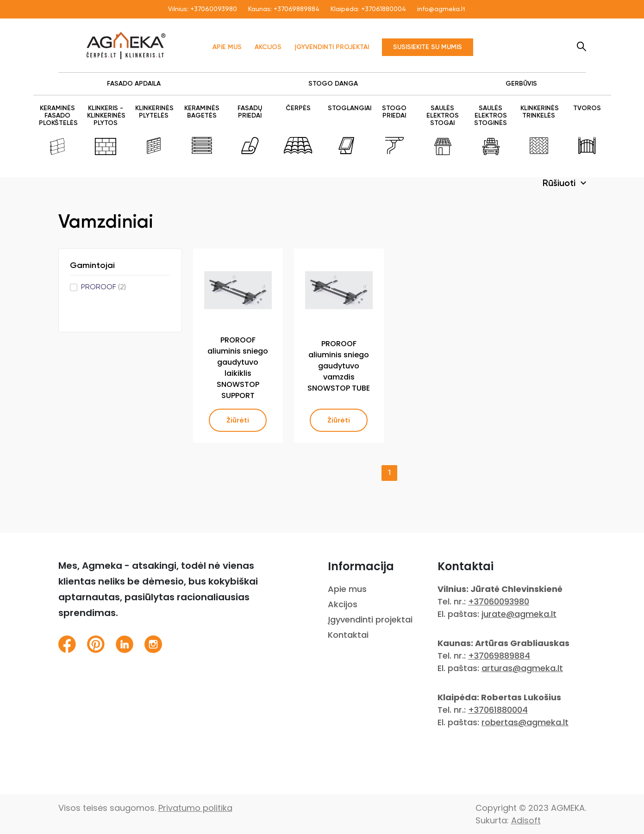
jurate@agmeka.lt (519, 614)
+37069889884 (297, 9)
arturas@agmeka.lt (522, 668)
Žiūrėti (238, 420)
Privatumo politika (195, 808)
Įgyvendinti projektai (332, 47)
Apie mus (227, 47)
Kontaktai (348, 635)
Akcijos (268, 47)
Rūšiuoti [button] (560, 184)
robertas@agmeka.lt (525, 722)
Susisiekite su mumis (428, 47)
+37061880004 (384, 9)
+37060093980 (214, 9)
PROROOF (103, 287)
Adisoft (526, 820)
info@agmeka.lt (441, 9)
